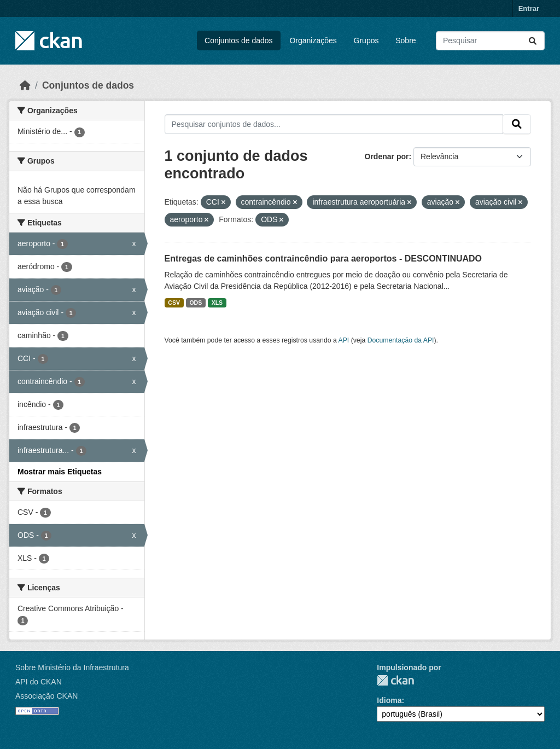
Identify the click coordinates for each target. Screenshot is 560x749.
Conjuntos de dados (239, 40)
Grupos (366, 40)
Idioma (389, 700)
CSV (174, 303)
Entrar (529, 8)
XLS (217, 303)
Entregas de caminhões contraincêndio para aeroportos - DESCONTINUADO (323, 259)
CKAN (395, 680)
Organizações (313, 40)
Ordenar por (387, 156)
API (344, 340)
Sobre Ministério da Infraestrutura (72, 667)
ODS (196, 303)
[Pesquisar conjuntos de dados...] (490, 41)
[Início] (25, 85)
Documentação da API (401, 340)
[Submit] (533, 41)
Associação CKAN (46, 696)
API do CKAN (39, 682)
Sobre (406, 40)
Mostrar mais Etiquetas (60, 472)
